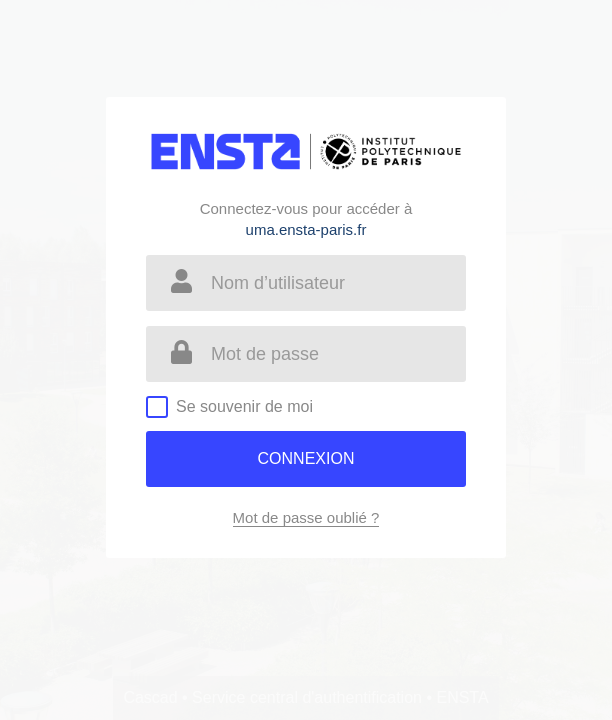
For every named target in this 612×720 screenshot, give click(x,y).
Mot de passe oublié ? (306, 517)
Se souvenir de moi (244, 406)
